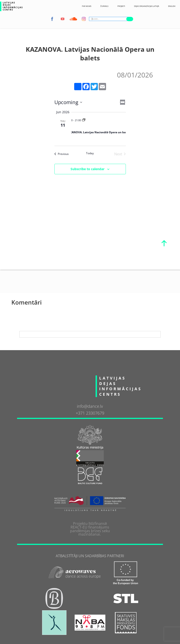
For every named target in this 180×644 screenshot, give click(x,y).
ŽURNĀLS (104, 6)
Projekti (121, 6)
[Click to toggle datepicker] (68, 102)
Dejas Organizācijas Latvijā (147, 6)
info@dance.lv (90, 406)
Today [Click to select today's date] (90, 153)
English (172, 6)
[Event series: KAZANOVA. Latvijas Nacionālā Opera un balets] (84, 120)
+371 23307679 (90, 413)
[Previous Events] (62, 154)
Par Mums (87, 6)
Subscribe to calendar (87, 169)
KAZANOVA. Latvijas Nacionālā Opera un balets (99, 132)
